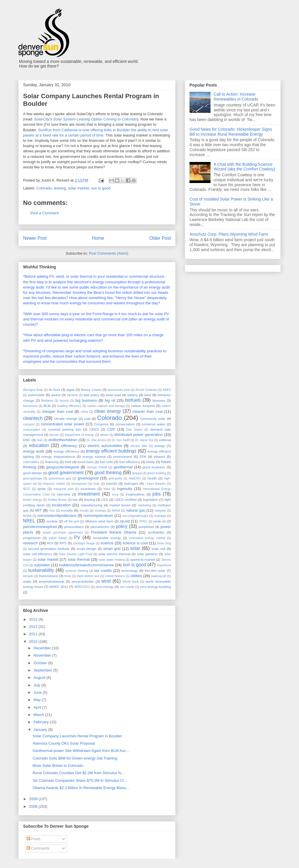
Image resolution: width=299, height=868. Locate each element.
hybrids (112, 483)
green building (157, 473)
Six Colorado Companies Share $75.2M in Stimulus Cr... (80, 780)
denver (54, 435)
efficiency (69, 446)
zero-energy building (155, 587)
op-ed (125, 521)
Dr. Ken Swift (121, 440)
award (56, 395)
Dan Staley (134, 430)
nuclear (52, 521)
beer (148, 395)
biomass (159, 400)
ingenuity (125, 489)
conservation (125, 424)
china (84, 412)
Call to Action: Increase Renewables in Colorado (236, 97)
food (68, 462)
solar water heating (112, 560)
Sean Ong (164, 543)
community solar (153, 419)
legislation (151, 499)
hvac (97, 484)
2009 (34, 799)
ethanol (159, 457)
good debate (33, 473)
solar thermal (79, 559)
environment (123, 457)
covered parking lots (65, 429)
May (38, 700)
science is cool (135, 543)
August (40, 678)
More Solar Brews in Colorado (58, 766)
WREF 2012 (59, 587)
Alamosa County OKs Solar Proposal (64, 743)
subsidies (42, 565)
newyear (160, 511)
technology (130, 571)
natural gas (136, 510)
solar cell (158, 549)
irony (115, 495)
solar (135, 548)
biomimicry (30, 406)
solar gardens (147, 554)
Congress (101, 424)
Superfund (164, 565)
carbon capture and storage (106, 406)
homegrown (79, 484)
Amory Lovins (91, 390)
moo (52, 511)
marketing (145, 505)
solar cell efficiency (38, 554)
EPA (143, 457)
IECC (27, 489)
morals (84, 511)
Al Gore (54, 390)
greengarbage (33, 478)
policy (122, 526)
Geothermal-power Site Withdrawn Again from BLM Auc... (81, 751)
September (43, 670)
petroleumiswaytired (40, 527)
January (41, 730)
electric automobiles (105, 446)
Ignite (42, 489)
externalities (31, 462)
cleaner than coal (147, 411)
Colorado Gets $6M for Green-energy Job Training (75, 758)
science (107, 543)
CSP (111, 429)
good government (66, 473)
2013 (34, 619)
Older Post (160, 238)
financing (52, 462)
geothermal (123, 467)
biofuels (133, 400)
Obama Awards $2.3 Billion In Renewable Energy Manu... (81, 788)
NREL (29, 521)
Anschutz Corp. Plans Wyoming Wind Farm (229, 234)
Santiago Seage (84, 543)
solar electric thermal (114, 554)
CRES (94, 429)
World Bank (131, 582)
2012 (34, 627)
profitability (156, 532)
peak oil (160, 521)
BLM (47, 406)
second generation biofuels (49, 549)
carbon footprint (143, 406)
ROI (50, 543)
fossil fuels (85, 462)
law (75, 499)
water (27, 581)
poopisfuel (146, 527)
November (43, 655)
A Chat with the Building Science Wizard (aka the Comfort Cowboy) (245, 167)
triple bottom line (88, 576)
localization (61, 505)
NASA (116, 511)
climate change (66, 419)
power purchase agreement (63, 533)
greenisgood (88, 478)
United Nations (115, 576)
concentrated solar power (63, 424)
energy (160, 446)
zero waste (127, 587)
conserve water (153, 424)
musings (100, 511)
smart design (86, 549)
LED (105, 499)
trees (68, 576)
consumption (32, 430)
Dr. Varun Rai (144, 440)
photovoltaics (74, 527)
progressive (32, 538)
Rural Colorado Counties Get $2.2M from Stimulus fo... (78, 773)
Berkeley (47, 401)
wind (106, 581)
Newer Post (35, 238)
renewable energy (107, 538)
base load (113, 395)
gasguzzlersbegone (63, 467)
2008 (34, 806)
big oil (110, 400)
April (38, 707)
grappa (137, 473)
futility (151, 462)
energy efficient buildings (111, 451)
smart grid (112, 549)
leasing (60, 188)
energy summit (94, 457)
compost (29, 424)
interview (63, 494)
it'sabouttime (135, 494)
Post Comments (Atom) (108, 253)
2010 (34, 642)
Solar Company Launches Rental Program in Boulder (77, 736)
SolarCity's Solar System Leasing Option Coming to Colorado (86, 119)
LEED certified (125, 499)
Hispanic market (54, 484)
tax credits (103, 571)
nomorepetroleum (98, 516)
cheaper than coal (57, 411)
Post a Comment (45, 213)
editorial (165, 440)
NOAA (27, 516)
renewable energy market (147, 538)
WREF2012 (82, 587)
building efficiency (69, 406)
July (38, 685)
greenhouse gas (60, 478)
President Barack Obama (113, 532)
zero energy (105, 587)
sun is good (101, 188)
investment (89, 494)
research (31, 543)
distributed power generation (139, 435)
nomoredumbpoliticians (57, 516)
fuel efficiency (130, 462)
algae (71, 390)
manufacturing (91, 505)
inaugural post (63, 489)
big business (86, 400)
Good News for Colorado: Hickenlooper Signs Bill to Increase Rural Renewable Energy (231, 132)
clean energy (108, 411)
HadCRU (135, 478)
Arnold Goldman (146, 390)
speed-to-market (143, 559)
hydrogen (131, 483)
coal (87, 419)
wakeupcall (159, 576)
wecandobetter (83, 581)
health (152, 478)
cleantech (33, 418)
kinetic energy (33, 500)
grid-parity (115, 478)
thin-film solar (155, 571)
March (39, 715)
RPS (63, 543)
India (107, 489)
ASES (167, 390)
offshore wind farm (99, 521)
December (43, 648)
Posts (34, 839)
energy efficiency (66, 451)
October (41, 663)
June (38, 692)
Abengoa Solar (33, 390)
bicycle (64, 401)
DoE (40, 440)
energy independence (58, 457)
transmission (48, 576)
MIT (39, 510)
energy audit (34, 451)
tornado (28, 576)
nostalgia (160, 516)
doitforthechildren (63, 440)
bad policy (91, 395)
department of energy (80, 435)
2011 (34, 634)
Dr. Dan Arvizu (96, 440)
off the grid (72, 521)
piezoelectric (100, 527)
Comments (38, 848)
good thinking (108, 473)
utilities (136, 576)
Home (98, 238)
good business (154, 467)
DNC (27, 440)
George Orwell (97, 467)
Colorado (44, 188)
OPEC (143, 521)
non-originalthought (135, 516)
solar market (79, 188)
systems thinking (77, 571)
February (42, 722)
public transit (58, 538)
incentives (88, 489)
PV (77, 537)
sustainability (41, 570)
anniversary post (119, 390)
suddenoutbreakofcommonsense (86, 565)
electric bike (139, 446)
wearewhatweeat (52, 581)
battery (133, 395)
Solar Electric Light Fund (76, 554)
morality (67, 510)
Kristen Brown (57, 500)
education (39, 445)
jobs (157, 494)
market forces (120, 505)
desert (104, 435)
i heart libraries (155, 484)
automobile (36, 395)
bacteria (72, 395)
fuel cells (107, 462)
